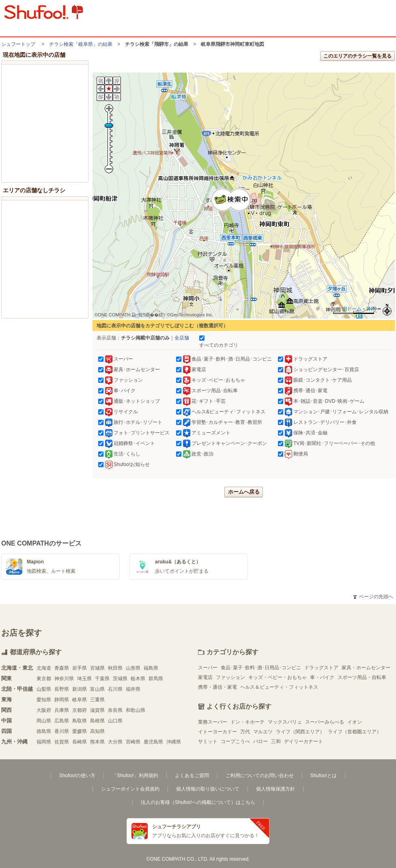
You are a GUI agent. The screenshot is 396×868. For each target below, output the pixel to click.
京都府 (80, 710)
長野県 (62, 689)
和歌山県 (136, 710)
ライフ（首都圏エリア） (355, 732)
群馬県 (156, 679)
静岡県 (62, 700)
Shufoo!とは (324, 776)
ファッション (230, 677)
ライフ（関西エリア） (300, 732)
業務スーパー (213, 722)
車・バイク (322, 677)
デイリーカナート (303, 741)
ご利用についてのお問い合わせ (260, 776)
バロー (260, 741)
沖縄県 (174, 742)
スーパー (208, 668)
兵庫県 (62, 710)
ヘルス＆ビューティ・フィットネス (279, 687)
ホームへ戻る (244, 492)
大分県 (115, 742)
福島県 (151, 668)
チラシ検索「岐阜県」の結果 (81, 44)
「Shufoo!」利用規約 (135, 776)
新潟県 (80, 689)
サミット (208, 741)
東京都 (44, 679)
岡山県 (44, 721)
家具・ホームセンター (366, 668)
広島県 (62, 721)
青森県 (62, 668)
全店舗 (182, 338)
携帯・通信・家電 (217, 687)
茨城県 (120, 679)
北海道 (44, 668)
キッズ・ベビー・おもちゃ (278, 677)
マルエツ (263, 732)
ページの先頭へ (373, 597)
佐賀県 (62, 742)
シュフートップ (18, 44)
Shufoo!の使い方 (77, 776)
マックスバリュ (285, 722)
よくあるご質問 (192, 776)
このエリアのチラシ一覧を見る (357, 56)
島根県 (97, 721)
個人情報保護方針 (275, 789)
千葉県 (102, 679)
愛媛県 (80, 731)
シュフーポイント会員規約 (130, 789)
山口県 (115, 721)
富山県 (97, 689)
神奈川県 (64, 679)
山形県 (133, 668)
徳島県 (44, 731)
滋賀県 (97, 710)
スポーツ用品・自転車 (362, 677)
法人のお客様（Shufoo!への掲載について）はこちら (198, 802)
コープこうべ (235, 741)
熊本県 (97, 742)
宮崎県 (133, 742)
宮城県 (97, 668)
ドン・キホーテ (247, 722)
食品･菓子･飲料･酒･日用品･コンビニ (261, 668)
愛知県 (44, 700)
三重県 (97, 700)
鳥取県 (80, 721)
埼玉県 (84, 679)
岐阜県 (80, 700)
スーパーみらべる (325, 722)
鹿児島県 (153, 742)
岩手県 (80, 668)
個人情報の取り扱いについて (208, 789)
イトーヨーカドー (217, 732)
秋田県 (115, 668)
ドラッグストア (321, 668)
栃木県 (138, 679)
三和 (276, 741)
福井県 (133, 689)
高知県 (97, 731)
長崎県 (80, 742)
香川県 (62, 731)
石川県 (115, 689)
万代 (245, 732)
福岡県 (44, 742)
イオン (355, 722)
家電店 (205, 677)
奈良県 (115, 710)
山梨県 (44, 689)
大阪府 (44, 710)
